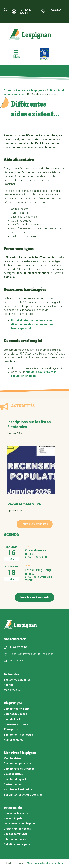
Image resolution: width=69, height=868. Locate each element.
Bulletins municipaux (17, 844)
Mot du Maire (12, 758)
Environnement (14, 784)
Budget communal (15, 834)
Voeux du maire (36, 550)
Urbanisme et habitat (17, 829)
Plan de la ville (13, 719)
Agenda (9, 685)
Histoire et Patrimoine (18, 790)
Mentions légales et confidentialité (45, 863)
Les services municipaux (20, 824)
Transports (11, 730)
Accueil (8, 90)
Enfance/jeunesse (15, 714)
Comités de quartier (17, 779)
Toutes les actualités (17, 680)
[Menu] (16, 54)
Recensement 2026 (24, 504)
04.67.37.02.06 (18, 647)
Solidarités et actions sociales (23, 795)
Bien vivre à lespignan (30, 90)
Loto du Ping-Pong (38, 570)
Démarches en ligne (17, 709)
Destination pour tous (18, 764)
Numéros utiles (14, 740)
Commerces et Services (19, 769)
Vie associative (13, 774)
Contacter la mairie (16, 813)
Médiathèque (12, 690)
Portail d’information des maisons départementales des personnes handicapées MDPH (33, 324)
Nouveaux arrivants (16, 724)
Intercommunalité (15, 839)
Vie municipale (13, 818)
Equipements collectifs (19, 735)
